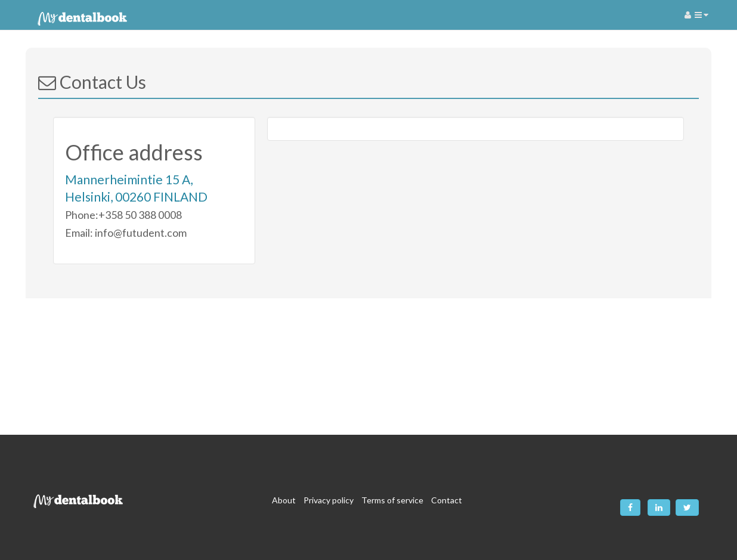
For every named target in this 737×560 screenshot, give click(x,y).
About (284, 500)
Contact (447, 500)
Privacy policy (329, 500)
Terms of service (392, 500)
